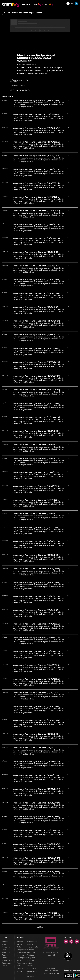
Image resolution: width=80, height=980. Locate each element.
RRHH (19, 960)
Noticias (5, 942)
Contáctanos (32, 942)
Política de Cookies (51, 971)
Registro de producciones (32, 970)
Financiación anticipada (21, 954)
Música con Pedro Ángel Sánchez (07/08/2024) (36, 280)
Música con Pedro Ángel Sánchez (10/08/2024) (36, 238)
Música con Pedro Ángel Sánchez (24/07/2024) (36, 404)
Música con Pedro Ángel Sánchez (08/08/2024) (36, 266)
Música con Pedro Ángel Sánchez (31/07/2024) (36, 335)
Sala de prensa (22, 958)
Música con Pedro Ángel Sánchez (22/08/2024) (36, 128)
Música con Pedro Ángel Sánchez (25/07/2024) (36, 390)
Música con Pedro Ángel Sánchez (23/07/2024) (36, 417)
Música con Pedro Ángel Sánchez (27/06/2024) (36, 569)
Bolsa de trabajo (31, 962)
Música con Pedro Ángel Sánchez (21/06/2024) (36, 596)
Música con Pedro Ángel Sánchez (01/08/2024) (36, 321)
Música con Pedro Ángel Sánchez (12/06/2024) (36, 679)
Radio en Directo (5, 956)
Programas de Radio (7, 948)
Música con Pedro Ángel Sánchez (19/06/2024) (36, 624)
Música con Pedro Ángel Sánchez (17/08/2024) (36, 169)
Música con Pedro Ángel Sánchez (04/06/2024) (36, 748)
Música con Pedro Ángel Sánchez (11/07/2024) (36, 528)
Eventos (30, 966)
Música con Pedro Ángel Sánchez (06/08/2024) (36, 293)
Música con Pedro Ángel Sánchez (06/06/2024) (36, 720)
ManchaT (20, 971)
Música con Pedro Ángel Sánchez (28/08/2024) (36, 101)
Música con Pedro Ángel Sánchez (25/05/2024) (36, 830)
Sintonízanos (7, 963)
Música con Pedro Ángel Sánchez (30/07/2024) (36, 348)
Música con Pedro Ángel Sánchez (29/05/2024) (36, 803)
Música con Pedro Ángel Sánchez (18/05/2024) (36, 899)
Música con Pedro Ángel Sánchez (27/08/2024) (36, 114)
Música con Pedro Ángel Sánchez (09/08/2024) (36, 252)
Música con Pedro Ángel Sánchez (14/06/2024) (36, 651)
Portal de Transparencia (22, 948)
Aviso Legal (51, 968)
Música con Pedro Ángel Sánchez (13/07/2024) (36, 500)
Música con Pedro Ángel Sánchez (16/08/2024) (36, 183)
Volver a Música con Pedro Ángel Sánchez (23, 13)
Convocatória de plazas (32, 975)
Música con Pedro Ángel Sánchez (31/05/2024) (36, 775)
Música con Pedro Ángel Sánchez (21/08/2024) (36, 142)
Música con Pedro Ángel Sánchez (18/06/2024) (36, 638)
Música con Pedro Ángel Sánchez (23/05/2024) (36, 858)
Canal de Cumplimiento (33, 946)
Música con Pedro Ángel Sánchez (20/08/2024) (36, 156)
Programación (7, 960)
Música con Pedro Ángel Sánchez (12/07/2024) (36, 514)
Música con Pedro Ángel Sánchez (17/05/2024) (36, 913)
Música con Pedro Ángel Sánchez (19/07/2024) (36, 445)
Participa (5, 966)
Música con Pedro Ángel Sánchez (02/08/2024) (36, 307)
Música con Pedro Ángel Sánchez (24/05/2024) (36, 844)
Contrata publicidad (31, 951)
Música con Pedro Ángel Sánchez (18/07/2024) (36, 459)
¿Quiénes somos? (20, 943)
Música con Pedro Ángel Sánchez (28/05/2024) (36, 817)
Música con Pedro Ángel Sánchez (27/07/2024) (36, 362)
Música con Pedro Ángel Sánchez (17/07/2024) (36, 472)
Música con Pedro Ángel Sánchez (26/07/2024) (36, 376)
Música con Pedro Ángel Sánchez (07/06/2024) (36, 707)
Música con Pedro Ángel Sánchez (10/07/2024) (36, 541)
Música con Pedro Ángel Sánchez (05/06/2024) (36, 734)
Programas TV (7, 944)
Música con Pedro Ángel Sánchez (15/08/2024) (36, 197)
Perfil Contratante (21, 967)
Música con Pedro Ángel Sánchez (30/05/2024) (36, 789)
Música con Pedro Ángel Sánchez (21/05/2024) (36, 885)
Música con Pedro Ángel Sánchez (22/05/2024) (36, 872)
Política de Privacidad (51, 973)
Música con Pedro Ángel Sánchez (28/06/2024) (36, 555)
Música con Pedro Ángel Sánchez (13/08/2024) (36, 225)
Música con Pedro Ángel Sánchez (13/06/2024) (36, 665)
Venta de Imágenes (31, 956)
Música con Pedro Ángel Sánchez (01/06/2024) (36, 762)
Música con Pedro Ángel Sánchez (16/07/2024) (36, 486)
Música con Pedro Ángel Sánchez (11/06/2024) (36, 693)
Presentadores (22, 963)
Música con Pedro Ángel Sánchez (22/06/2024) (36, 583)
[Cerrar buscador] (72, 4)
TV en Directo (7, 952)
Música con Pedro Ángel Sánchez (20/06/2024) (36, 610)
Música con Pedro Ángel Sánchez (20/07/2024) (36, 431)
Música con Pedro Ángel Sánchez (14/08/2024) (36, 211)
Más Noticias (40, 927)
